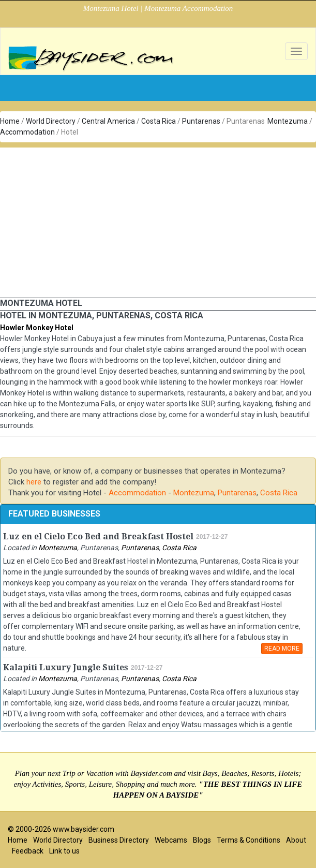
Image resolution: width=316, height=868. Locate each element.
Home (10, 121)
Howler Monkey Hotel (37, 328)
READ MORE (282, 649)
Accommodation (27, 132)
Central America (108, 121)
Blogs (202, 840)
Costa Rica (159, 121)
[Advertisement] (158, 220)
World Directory (51, 121)
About (296, 840)
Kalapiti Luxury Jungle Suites (66, 667)
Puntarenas (201, 121)
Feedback (28, 851)
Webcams (171, 840)
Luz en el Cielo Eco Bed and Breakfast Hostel (98, 536)
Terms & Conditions (249, 840)
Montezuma (288, 121)
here (34, 482)
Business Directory (119, 840)
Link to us (64, 851)
